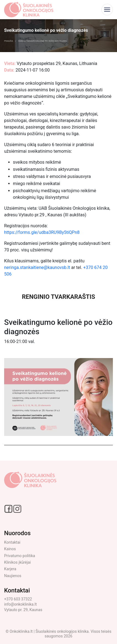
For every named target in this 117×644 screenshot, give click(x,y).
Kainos (10, 549)
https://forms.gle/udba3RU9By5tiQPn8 (42, 232)
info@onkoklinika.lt (20, 604)
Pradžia (9, 41)
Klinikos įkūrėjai (17, 562)
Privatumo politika (20, 556)
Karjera (10, 569)
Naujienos (13, 576)
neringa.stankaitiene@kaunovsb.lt (37, 267)
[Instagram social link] (17, 509)
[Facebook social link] (9, 509)
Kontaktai (12, 542)
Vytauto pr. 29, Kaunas (23, 610)
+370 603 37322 (18, 599)
